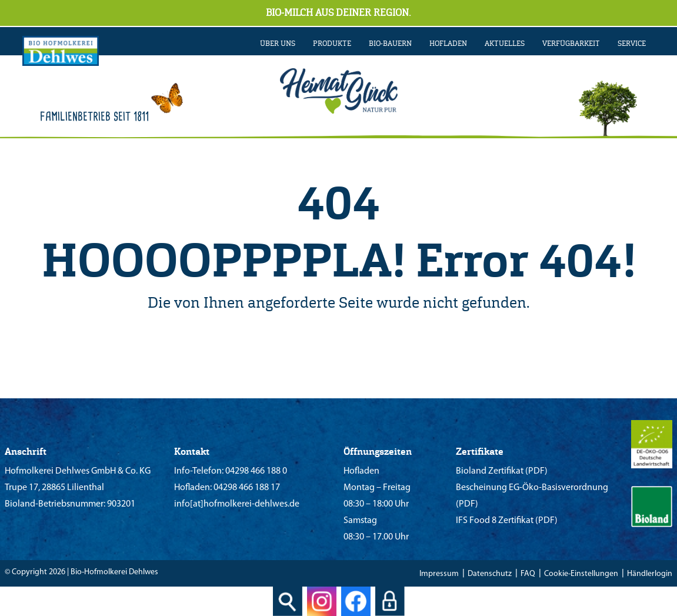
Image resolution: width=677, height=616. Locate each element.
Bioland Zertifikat (490, 471)
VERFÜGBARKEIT (571, 44)
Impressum (439, 574)
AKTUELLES (505, 44)
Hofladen (448, 44)
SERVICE (632, 44)
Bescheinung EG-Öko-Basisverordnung (532, 488)
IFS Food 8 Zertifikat (495, 521)
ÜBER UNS (278, 44)
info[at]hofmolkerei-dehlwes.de (237, 504)
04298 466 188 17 (246, 488)
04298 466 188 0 (255, 471)
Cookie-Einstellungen (581, 574)
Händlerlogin (650, 574)
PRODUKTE (332, 44)
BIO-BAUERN (390, 44)
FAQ (528, 574)
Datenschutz (490, 574)
